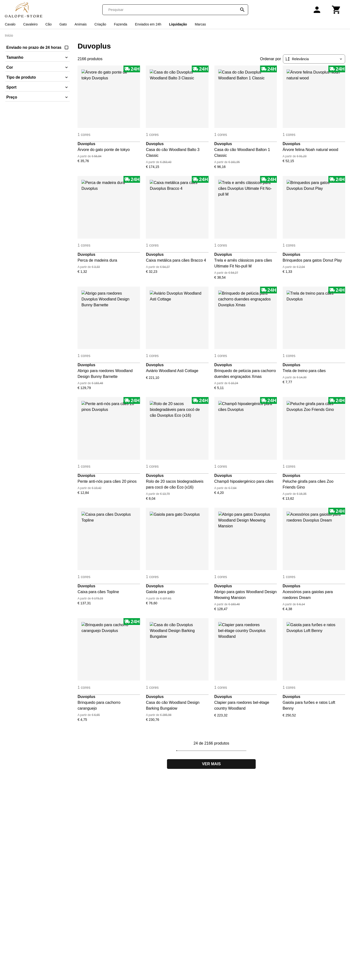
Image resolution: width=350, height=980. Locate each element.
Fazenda (121, 24)
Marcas (200, 24)
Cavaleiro (31, 24)
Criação (100, 24)
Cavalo (10, 24)
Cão (49, 24)
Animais (81, 24)
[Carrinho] (336, 10)
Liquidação (178, 24)
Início (9, 35)
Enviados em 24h (148, 24)
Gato (63, 24)
